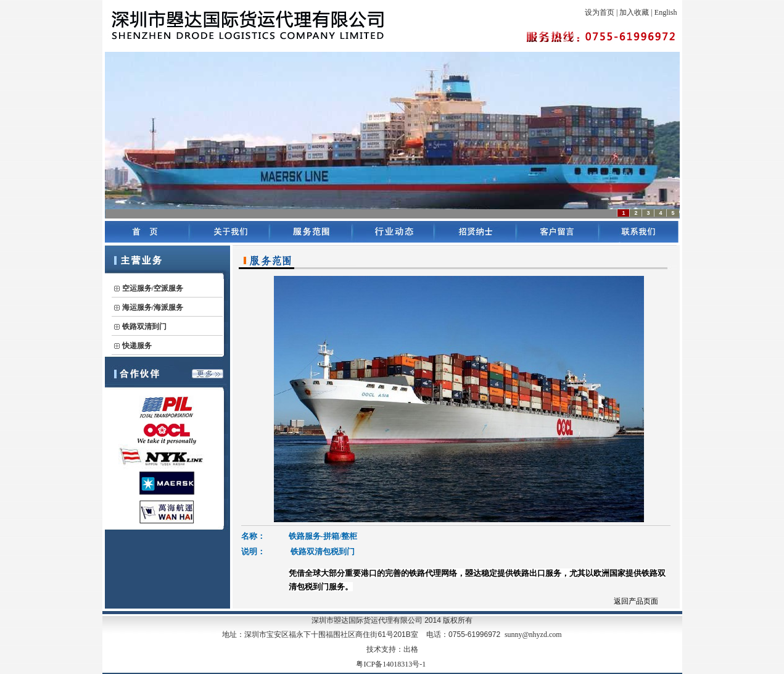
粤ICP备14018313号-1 (391, 664)
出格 (411, 649)
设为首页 (600, 12)
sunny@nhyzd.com (533, 634)
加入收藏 (634, 12)
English (666, 12)
